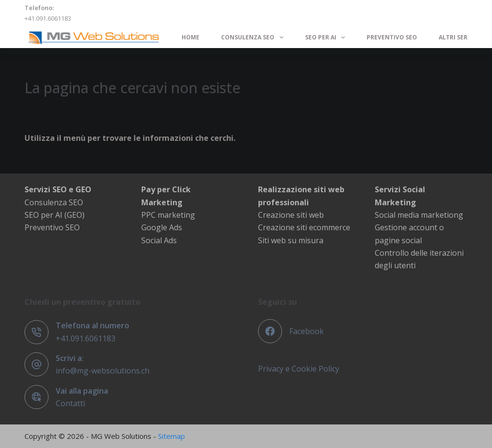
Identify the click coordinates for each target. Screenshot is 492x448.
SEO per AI (327, 37)
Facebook (307, 331)
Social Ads (159, 240)
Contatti (70, 403)
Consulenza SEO (254, 37)
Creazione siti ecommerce (304, 227)
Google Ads (162, 227)
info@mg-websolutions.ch (103, 371)
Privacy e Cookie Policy (299, 369)
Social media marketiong (419, 215)
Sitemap (172, 436)
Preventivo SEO (392, 37)
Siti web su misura (291, 240)
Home (191, 37)
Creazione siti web (291, 215)
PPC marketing (168, 215)
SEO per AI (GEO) (55, 215)
